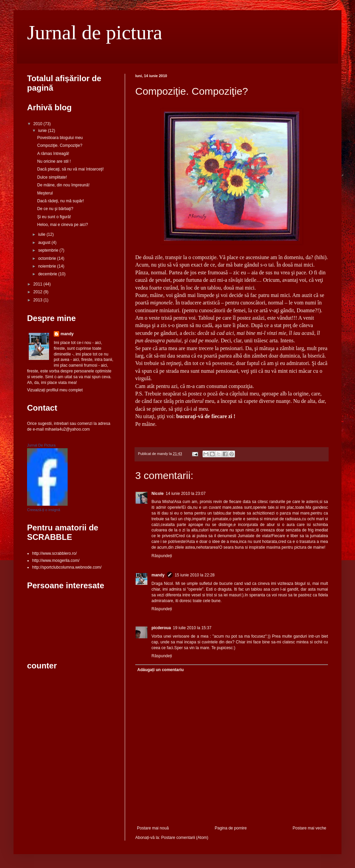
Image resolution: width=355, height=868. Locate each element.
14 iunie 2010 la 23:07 (186, 494)
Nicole (158, 494)
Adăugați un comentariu (160, 670)
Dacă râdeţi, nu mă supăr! (61, 201)
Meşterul (45, 193)
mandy (158, 575)
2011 (39, 284)
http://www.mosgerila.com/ (56, 561)
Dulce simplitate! (52, 177)
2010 (39, 124)
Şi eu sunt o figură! (54, 217)
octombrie (48, 258)
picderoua (161, 628)
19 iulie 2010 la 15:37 (192, 628)
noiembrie (48, 266)
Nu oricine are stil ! (54, 161)
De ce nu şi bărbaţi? (55, 209)
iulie (42, 234)
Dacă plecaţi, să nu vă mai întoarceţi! (70, 169)
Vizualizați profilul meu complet (55, 390)
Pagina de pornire (231, 828)
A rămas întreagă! (53, 154)
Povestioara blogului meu (60, 138)
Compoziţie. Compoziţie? (60, 145)
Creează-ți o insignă (44, 510)
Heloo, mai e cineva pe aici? (63, 225)
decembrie (48, 274)
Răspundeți (162, 556)
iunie (43, 131)
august (45, 243)
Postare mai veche (310, 828)
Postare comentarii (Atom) (185, 838)
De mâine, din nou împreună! (63, 185)
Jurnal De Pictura (41, 445)
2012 (39, 292)
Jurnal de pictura (95, 32)
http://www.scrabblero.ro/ (54, 553)
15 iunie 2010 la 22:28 (195, 575)
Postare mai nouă (153, 828)
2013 (39, 300)
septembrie (49, 250)
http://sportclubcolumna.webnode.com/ (67, 567)
